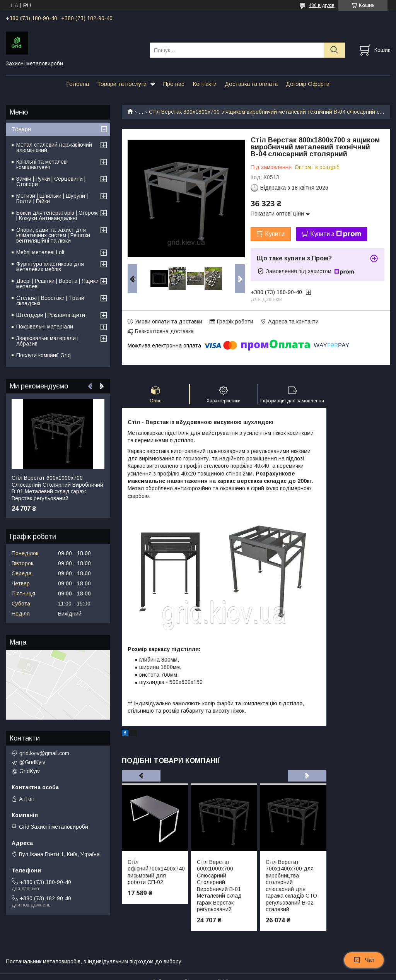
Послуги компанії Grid (44, 355)
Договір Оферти (308, 84)
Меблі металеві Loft (40, 252)
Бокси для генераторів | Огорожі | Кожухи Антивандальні (57, 215)
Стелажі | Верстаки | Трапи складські (50, 301)
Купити (275, 234)
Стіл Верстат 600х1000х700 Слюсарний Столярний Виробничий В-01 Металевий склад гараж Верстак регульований (219, 886)
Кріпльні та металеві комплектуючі (42, 164)
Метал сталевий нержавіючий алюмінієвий (54, 147)
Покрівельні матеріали (45, 327)
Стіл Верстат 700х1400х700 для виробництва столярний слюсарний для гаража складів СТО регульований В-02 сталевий (291, 886)
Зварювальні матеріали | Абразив (47, 341)
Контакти (205, 84)
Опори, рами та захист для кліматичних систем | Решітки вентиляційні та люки (53, 235)
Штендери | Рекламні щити (51, 315)
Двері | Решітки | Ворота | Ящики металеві (57, 284)
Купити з (336, 234)
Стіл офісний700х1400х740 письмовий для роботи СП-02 (155, 872)
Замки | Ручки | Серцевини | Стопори (51, 181)
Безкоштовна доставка (164, 331)
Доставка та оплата (251, 84)
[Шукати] (334, 50)
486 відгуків (322, 5)
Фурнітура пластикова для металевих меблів (50, 267)
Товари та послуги (122, 84)
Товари (21, 129)
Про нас (174, 84)
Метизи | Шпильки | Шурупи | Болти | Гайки (52, 198)
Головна (78, 84)
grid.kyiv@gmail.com (44, 753)
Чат (364, 960)
